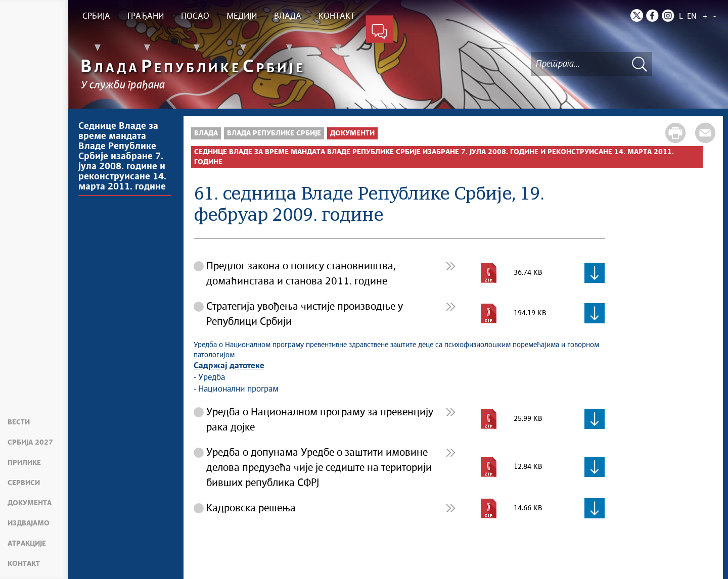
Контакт (24, 564)
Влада (206, 133)
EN (692, 16)
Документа (30, 503)
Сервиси (24, 483)
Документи (352, 133)
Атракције (27, 544)
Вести (19, 422)
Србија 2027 (30, 443)
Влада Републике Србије (274, 133)
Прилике (24, 463)
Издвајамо (29, 523)
